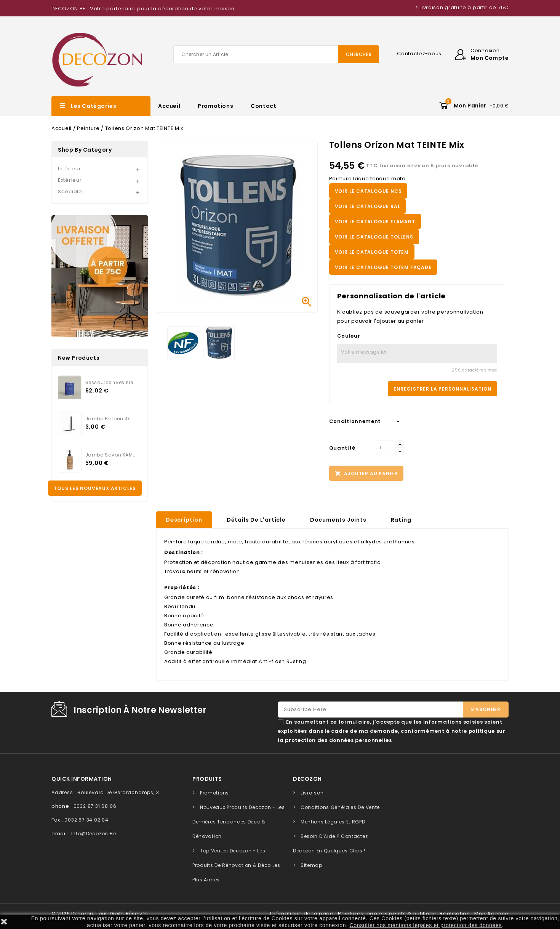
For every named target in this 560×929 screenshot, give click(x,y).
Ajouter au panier (366, 474)
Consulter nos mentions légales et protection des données (426, 925)
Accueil (169, 106)
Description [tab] (184, 520)
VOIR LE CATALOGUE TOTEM (372, 252)
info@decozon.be (94, 834)
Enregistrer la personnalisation (442, 389)
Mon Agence (491, 914)
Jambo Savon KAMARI (110, 455)
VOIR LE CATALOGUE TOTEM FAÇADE (383, 267)
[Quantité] (384, 448)
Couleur (349, 336)
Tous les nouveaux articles (95, 488)
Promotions (215, 106)
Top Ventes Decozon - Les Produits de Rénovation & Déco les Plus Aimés (236, 865)
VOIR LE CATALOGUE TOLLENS (374, 237)
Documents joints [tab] (338, 520)
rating (401, 520)
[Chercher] (276, 54)
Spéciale (70, 191)
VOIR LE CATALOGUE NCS (368, 191)
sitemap (311, 865)
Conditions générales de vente (340, 807)
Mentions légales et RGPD (333, 822)
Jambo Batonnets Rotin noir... (110, 419)
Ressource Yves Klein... (110, 382)
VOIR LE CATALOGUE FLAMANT (375, 222)
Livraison (312, 793)
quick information (82, 779)
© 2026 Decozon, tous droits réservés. (101, 914)
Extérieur (70, 180)
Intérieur (69, 169)
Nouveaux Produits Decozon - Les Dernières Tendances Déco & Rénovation (238, 822)
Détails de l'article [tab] (256, 520)
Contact (263, 106)
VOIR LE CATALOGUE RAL (368, 206)
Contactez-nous (419, 54)
